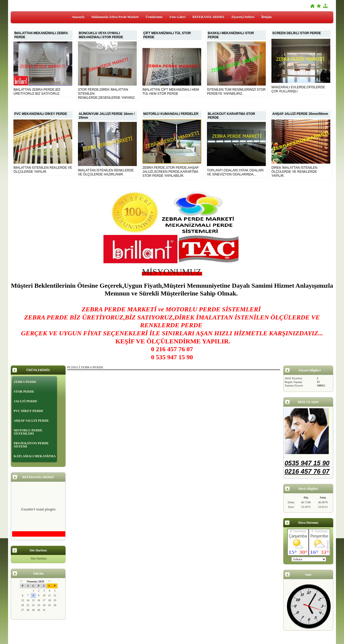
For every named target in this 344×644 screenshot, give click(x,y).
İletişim (266, 17)
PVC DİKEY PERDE (28, 411)
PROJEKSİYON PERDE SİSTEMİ (31, 445)
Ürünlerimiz (154, 17)
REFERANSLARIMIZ (208, 17)
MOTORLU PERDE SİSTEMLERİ (28, 432)
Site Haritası (39, 558)
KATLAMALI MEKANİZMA (35, 456)
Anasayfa (78, 17)
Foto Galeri (178, 17)
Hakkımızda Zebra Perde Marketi (115, 17)
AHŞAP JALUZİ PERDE (31, 421)
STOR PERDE (24, 392)
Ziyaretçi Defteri (243, 17)
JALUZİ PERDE (26, 401)
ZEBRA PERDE (25, 382)
